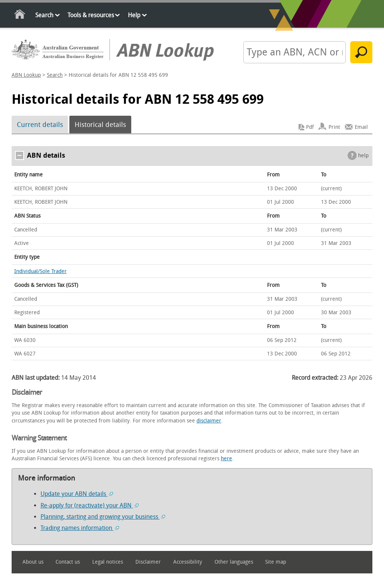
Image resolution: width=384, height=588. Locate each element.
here (226, 459)
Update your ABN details (77, 494)
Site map (276, 562)
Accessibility (188, 562)
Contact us (68, 562)
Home (20, 16)
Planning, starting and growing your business (103, 517)
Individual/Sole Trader (40, 271)
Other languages (234, 562)
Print (334, 127)
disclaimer (209, 421)
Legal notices (108, 562)
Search (44, 15)
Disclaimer (148, 562)
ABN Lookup (26, 75)
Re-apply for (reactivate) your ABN (89, 505)
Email (361, 127)
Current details (40, 125)
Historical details (100, 125)
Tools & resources (91, 15)
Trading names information (80, 528)
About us (33, 562)
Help (134, 15)
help (363, 156)
